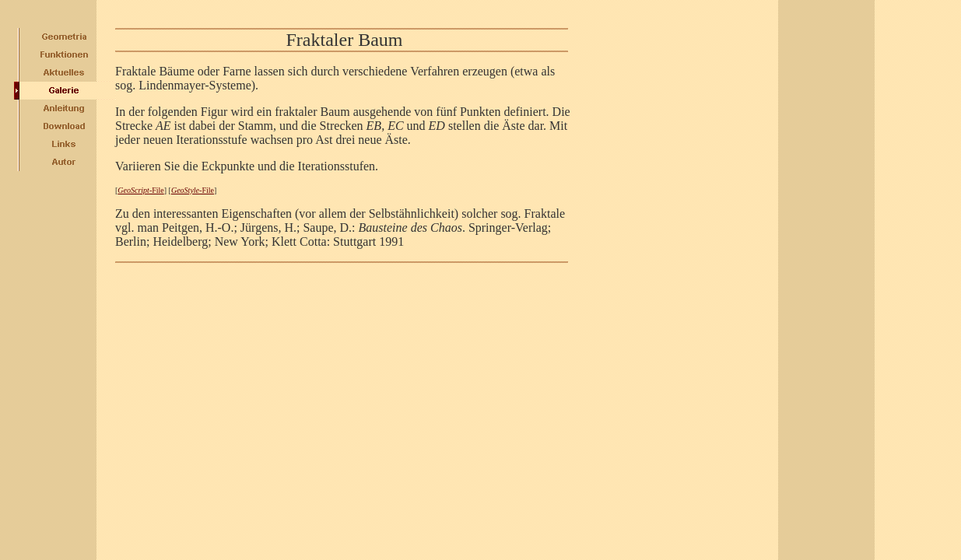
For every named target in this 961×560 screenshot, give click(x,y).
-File (140, 190)
